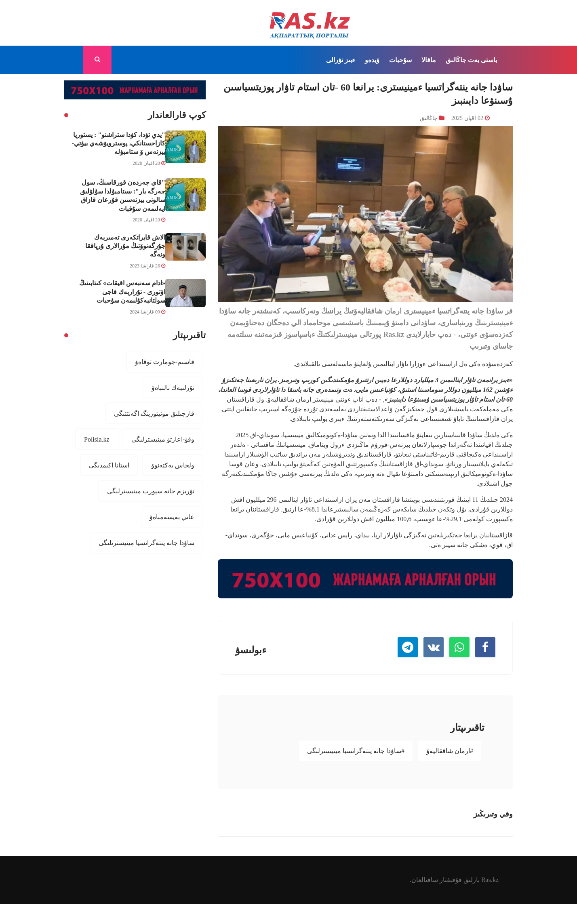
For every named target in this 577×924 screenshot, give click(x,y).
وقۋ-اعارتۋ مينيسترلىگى (163, 439)
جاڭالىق (456, 60)
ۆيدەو (372, 60)
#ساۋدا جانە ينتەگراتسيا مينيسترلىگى (356, 751)
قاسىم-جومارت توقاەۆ (165, 362)
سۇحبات (400, 60)
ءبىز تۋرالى (341, 60)
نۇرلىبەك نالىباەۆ (173, 387)
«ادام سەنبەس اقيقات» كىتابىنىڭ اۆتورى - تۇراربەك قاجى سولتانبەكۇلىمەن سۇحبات (122, 292)
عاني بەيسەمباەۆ (172, 517)
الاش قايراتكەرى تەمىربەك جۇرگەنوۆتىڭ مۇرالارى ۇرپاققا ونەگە (125, 246)
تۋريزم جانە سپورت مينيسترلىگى (151, 491)
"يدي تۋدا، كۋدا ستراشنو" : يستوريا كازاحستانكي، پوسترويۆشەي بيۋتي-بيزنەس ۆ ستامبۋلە (119, 143)
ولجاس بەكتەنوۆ (173, 465)
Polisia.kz (97, 439)
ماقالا (429, 60)
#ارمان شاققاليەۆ (450, 751)
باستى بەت (482, 60)
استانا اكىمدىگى (109, 465)
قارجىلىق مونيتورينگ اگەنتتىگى (154, 413)
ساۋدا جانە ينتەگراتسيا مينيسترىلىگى (146, 543)
